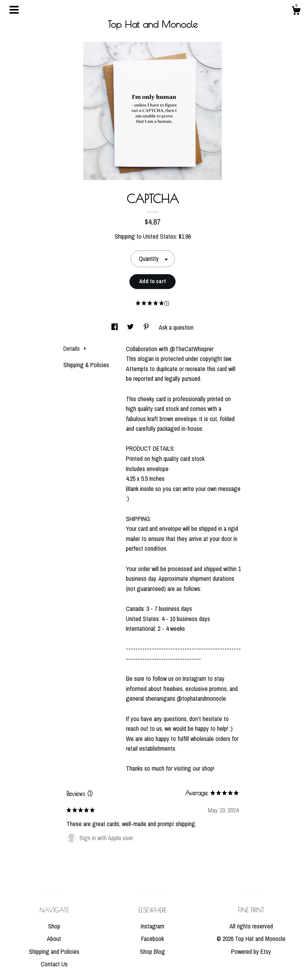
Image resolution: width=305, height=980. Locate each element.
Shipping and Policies (54, 951)
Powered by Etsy (251, 951)
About (54, 939)
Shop (54, 926)
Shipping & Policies (86, 365)
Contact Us (54, 964)
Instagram (152, 926)
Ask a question (176, 327)
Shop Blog (152, 951)
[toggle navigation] (14, 10)
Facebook (152, 939)
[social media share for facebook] (115, 327)
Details (75, 348)
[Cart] (296, 12)
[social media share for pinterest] (147, 327)
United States (160, 236)
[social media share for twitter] (131, 327)
